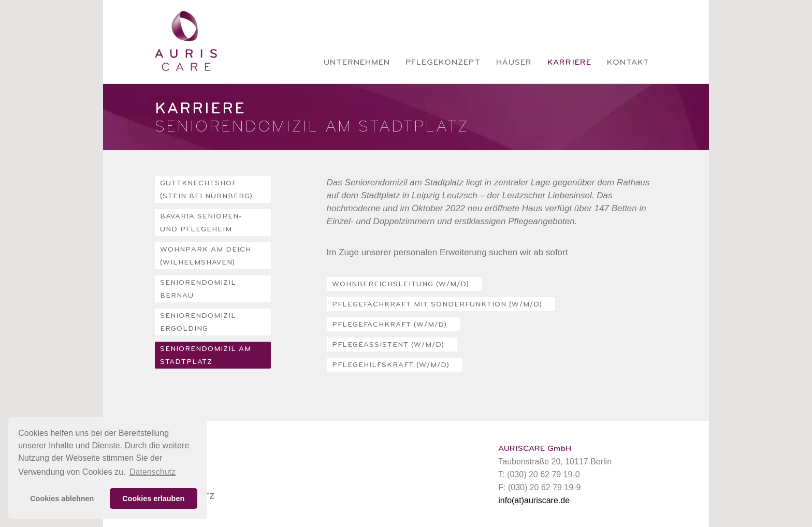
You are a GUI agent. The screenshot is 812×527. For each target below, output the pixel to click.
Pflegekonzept (443, 62)
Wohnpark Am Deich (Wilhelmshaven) (206, 256)
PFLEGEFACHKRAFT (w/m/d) (389, 325)
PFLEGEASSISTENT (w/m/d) (388, 345)
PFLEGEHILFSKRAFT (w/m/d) (391, 365)
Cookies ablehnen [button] (62, 499)
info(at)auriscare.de (534, 500)
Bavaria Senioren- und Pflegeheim (201, 223)
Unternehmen (357, 62)
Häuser (514, 62)
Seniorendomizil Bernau (198, 289)
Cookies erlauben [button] (153, 499)
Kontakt (628, 62)
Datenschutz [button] (153, 472)
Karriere (569, 62)
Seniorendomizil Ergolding (198, 322)
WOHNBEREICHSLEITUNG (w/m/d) (401, 284)
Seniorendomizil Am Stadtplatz (206, 355)
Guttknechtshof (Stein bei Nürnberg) (206, 190)
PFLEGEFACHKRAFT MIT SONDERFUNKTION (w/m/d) (437, 304)
